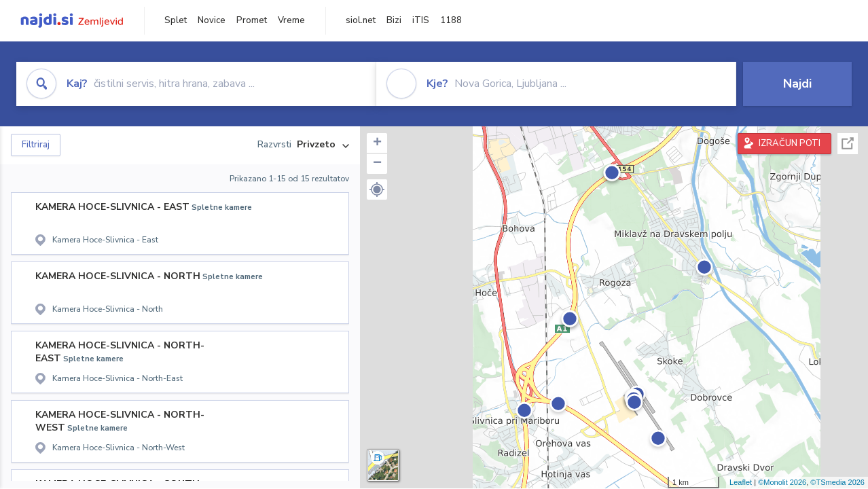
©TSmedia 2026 (837, 482)
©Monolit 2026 (782, 482)
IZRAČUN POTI (790, 143)
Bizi (394, 20)
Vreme (291, 20)
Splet (176, 20)
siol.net (361, 20)
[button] (377, 189)
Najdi (797, 84)
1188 (451, 20)
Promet (252, 20)
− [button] (377, 164)
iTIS (421, 20)
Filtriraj (36, 145)
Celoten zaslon (848, 144)
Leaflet (741, 482)
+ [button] (377, 143)
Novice (212, 20)
